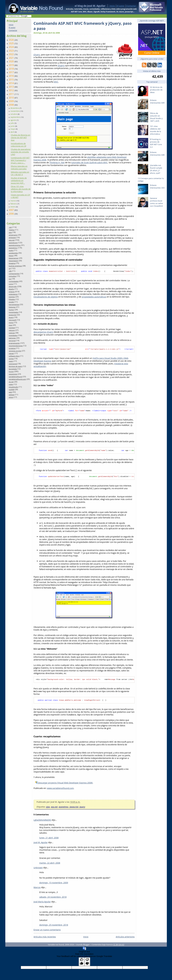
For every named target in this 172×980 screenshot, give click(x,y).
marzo (13, 201)
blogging (12, 263)
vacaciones (13, 374)
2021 (12, 58)
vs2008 (11, 389)
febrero (14, 204)
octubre (14, 114)
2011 (12, 94)
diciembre (15, 108)
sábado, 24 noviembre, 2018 (53, 899)
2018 (12, 69)
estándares (13, 294)
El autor (121, 6)
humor (11, 310)
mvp (10, 325)
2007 (12, 210)
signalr (11, 353)
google (11, 302)
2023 (12, 51)
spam (11, 361)
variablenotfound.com (17, 379)
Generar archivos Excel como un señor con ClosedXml (157, 202)
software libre (14, 356)
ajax (10, 232)
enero (13, 207)
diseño (11, 289)
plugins (61, 65)
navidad (12, 328)
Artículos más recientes (45, 939)
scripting (12, 348)
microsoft (12, 320)
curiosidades (14, 281)
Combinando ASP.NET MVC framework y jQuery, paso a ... (20, 160)
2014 (12, 83)
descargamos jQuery (44, 332)
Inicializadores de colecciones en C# (18, 145)
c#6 (10, 271)
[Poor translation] (87, 964)
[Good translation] (82, 964)
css (10, 279)
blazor (11, 256)
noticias (12, 333)
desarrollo (13, 286)
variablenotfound (16, 377)
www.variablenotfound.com (60, 790)
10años (12, 230)
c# (10, 268)
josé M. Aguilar (41, 844)
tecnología (13, 369)
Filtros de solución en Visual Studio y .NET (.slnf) (156, 117)
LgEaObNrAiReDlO (42, 822)
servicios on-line (15, 351)
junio (13, 126)
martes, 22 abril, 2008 (50, 865)
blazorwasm (13, 261)
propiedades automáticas (94, 297)
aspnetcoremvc (15, 245)
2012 (12, 90)
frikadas (12, 299)
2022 (12, 54)
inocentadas (13, 312)
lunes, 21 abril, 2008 (49, 840)
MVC (56, 82)
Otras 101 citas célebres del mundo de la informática (21, 189)
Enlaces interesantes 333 (157, 186)
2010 (12, 98)
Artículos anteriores (125, 939)
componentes (14, 274)
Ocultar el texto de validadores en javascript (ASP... (19, 180)
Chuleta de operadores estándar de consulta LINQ (21, 152)
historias (12, 307)
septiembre (16, 117)
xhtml (11, 397)
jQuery (37, 55)
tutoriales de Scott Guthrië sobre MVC (89, 162)
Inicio (112, 6)
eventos (12, 297)
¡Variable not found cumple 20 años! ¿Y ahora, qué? (156, 169)
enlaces (12, 292)
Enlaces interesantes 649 (157, 101)
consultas (12, 276)
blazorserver (14, 258)
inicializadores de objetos (46, 297)
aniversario (13, 235)
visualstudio (13, 387)
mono (11, 322)
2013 (12, 87)
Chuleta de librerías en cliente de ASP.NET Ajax (20, 138)
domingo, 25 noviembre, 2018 (54, 927)
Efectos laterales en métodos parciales (19, 167)
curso (11, 284)
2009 (12, 101)
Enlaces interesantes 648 (157, 154)
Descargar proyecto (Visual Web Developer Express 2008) (64, 785)
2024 (12, 47)
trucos (11, 371)
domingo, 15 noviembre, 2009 (54, 885)
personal (12, 341)
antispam (12, 237)
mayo (13, 129)
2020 (12, 61)
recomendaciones (16, 346)
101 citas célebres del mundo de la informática (155, 130)
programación (14, 343)
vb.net (11, 382)
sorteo (11, 359)
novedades (13, 335)
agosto (13, 120)
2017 (12, 72)
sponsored (13, 364)
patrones (12, 338)
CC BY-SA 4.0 (119, 947)
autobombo (13, 253)
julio (12, 123)
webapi (12, 395)
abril (12, 132)
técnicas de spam (16, 366)
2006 (12, 214)
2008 (12, 105)
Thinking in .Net (57, 162)
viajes (11, 384)
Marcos (37, 889)
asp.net (12, 240)
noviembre (15, 111)
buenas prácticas (15, 266)
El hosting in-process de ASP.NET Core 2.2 (156, 143)
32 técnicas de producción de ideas (156, 90)
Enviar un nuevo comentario (47, 932)
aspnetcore (13, 243)
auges (11, 250)
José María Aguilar (42, 904)
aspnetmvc (13, 248)
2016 (12, 76)
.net (10, 227)
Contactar (131, 6)
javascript (12, 315)
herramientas (14, 304)
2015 (12, 80)
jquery (11, 317)
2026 (12, 40)
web (10, 392)
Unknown (38, 870)
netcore (12, 330)
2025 (12, 43)
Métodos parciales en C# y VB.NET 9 (20, 173)
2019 (12, 65)
